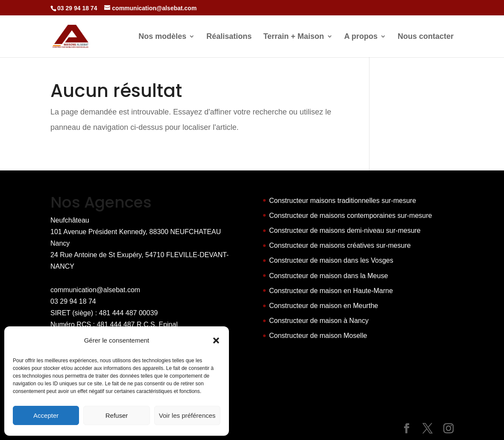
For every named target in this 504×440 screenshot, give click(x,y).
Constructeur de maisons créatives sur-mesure (340, 245)
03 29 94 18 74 (73, 301)
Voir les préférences (187, 415)
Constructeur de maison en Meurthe (324, 306)
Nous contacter (426, 37)
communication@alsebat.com (95, 290)
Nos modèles (162, 37)
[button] (216, 340)
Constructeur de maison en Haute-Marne (331, 291)
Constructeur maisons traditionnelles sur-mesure (343, 201)
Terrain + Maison (293, 37)
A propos (361, 37)
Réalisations (229, 37)
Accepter (46, 415)
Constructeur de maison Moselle (318, 336)
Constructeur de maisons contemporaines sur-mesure (351, 216)
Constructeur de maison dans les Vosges (331, 260)
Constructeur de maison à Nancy (319, 321)
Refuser (117, 415)
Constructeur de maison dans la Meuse (328, 276)
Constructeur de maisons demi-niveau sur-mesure (345, 230)
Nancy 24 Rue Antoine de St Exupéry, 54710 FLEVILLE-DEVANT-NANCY (139, 255)
